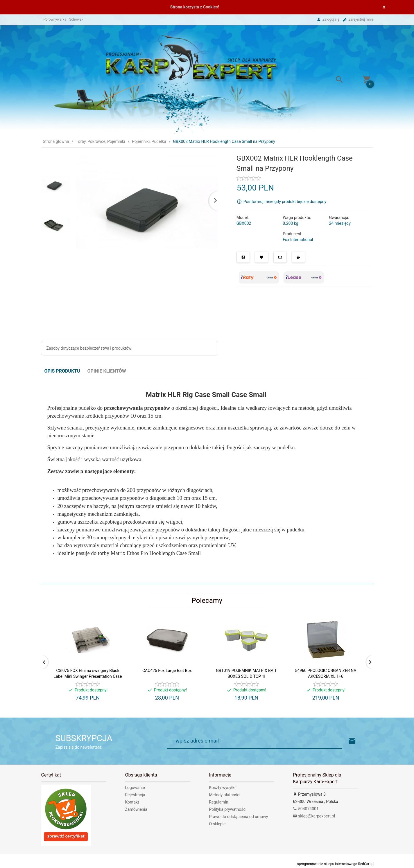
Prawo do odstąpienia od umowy (238, 817)
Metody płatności (225, 795)
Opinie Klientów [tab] (107, 371)
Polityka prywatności (228, 809)
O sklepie (217, 824)
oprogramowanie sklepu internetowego (327, 864)
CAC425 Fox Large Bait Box (167, 671)
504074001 (306, 809)
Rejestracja (135, 795)
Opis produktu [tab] (62, 371)
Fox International (298, 240)
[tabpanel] (207, 480)
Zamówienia (136, 809)
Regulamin (218, 802)
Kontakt (132, 802)
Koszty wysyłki (222, 788)
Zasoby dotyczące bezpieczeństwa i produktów (89, 348)
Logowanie (135, 788)
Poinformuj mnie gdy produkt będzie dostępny (285, 201)
